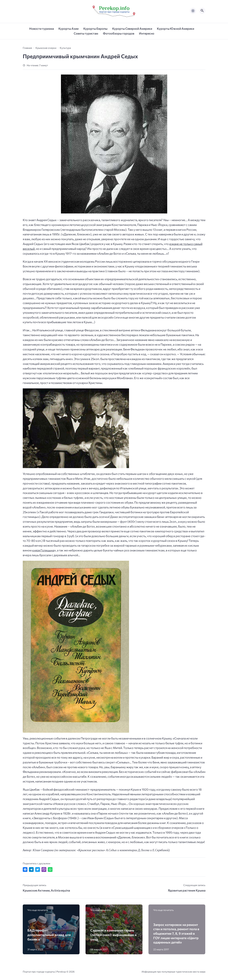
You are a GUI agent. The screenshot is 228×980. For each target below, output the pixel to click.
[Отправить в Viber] (44, 870)
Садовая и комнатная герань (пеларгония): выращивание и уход (113, 935)
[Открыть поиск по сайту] (202, 11)
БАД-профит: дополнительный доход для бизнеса (49, 935)
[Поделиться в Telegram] (31, 870)
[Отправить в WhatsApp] (50, 870)
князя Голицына (43, 550)
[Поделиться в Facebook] (25, 870)
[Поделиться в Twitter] (38, 870)
